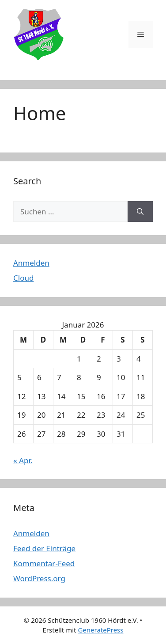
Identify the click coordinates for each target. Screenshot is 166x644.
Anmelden (31, 263)
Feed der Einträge (44, 548)
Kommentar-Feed (44, 563)
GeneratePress (100, 630)
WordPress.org (39, 578)
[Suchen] (140, 212)
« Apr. (23, 460)
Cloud (23, 278)
